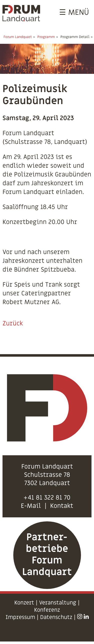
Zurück (13, 324)
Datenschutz (56, 617)
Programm (46, 37)
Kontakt (62, 506)
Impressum (20, 617)
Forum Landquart (18, 37)
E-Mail (31, 506)
